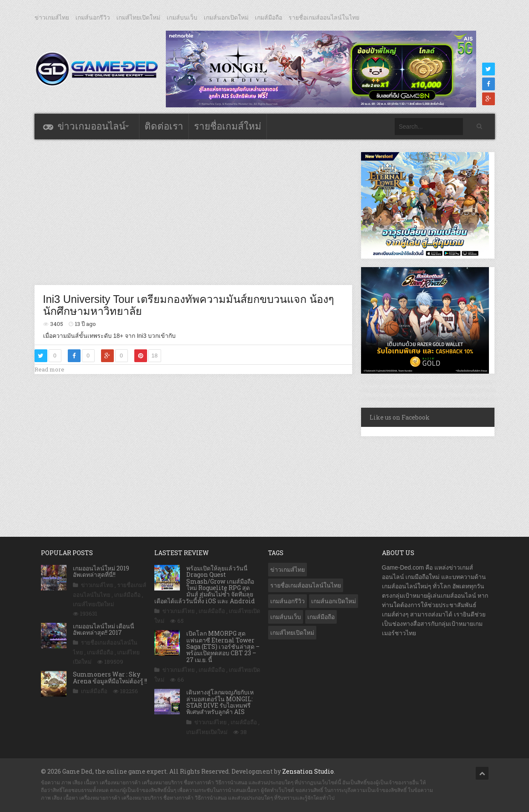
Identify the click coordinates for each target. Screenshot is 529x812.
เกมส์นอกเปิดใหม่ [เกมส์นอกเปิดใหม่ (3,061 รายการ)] (334, 601)
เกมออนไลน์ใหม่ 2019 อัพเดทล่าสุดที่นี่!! (101, 571)
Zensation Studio (308, 771)
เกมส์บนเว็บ (182, 17)
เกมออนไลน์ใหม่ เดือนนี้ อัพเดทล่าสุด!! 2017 (104, 629)
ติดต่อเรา (164, 126)
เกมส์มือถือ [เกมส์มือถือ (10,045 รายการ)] (321, 617)
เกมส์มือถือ (269, 17)
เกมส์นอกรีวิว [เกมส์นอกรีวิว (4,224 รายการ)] (288, 601)
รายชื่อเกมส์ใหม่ (228, 126)
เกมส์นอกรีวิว (93, 17)
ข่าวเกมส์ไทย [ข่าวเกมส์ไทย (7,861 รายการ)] (288, 570)
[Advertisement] (193, 212)
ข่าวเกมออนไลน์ (91, 126)
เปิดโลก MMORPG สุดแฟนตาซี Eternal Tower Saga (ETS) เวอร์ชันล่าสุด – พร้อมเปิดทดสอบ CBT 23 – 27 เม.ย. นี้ (223, 646)
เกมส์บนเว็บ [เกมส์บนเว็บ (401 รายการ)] (286, 617)
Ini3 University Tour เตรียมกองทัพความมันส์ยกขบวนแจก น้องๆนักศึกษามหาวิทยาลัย (189, 305)
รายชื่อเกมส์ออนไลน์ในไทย (324, 17)
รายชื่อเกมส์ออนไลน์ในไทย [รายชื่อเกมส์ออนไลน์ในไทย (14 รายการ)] (306, 585)
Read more (49, 369)
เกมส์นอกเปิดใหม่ (226, 17)
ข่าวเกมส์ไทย (52, 17)
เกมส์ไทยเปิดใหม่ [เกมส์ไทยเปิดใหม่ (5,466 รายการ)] (292, 633)
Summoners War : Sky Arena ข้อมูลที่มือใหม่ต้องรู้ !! (110, 677)
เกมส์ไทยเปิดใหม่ (138, 17)
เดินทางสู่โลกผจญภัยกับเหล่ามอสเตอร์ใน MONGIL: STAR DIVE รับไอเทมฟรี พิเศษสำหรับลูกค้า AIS (220, 702)
